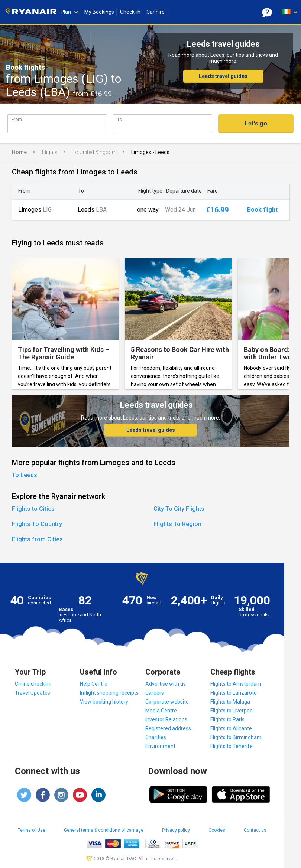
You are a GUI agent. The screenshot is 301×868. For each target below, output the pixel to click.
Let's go (256, 123)
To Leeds (25, 475)
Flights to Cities (33, 509)
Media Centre (161, 711)
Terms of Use (32, 830)
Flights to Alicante (231, 728)
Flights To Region (177, 524)
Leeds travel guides (223, 76)
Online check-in (33, 684)
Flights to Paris (227, 719)
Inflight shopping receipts (109, 693)
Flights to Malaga (230, 702)
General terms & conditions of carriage (104, 830)
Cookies (217, 830)
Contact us (255, 830)
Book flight (262, 210)
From (17, 119)
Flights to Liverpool (232, 711)
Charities (156, 737)
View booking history (104, 702)
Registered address (168, 728)
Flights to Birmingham (236, 737)
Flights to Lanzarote (234, 693)
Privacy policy (176, 830)
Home (19, 152)
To (119, 119)
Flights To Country (37, 524)
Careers (155, 693)
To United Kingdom (94, 152)
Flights (50, 152)
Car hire (156, 12)
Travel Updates (33, 693)
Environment (160, 746)
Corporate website (167, 702)
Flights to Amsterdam (236, 684)
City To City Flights (179, 509)
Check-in (130, 12)
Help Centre (94, 684)
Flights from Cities (37, 539)
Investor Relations (166, 719)
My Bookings (99, 12)
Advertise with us (166, 684)
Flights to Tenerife (232, 746)
